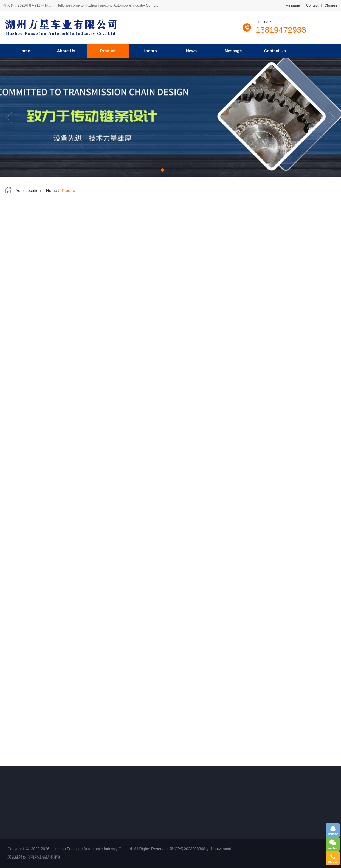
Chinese (331, 6)
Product (108, 50)
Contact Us (275, 50)
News (191, 50)
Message (293, 6)
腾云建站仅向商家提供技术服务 (35, 857)
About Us (66, 50)
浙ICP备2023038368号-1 (191, 849)
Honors (150, 50)
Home (24, 50)
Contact (312, 6)
